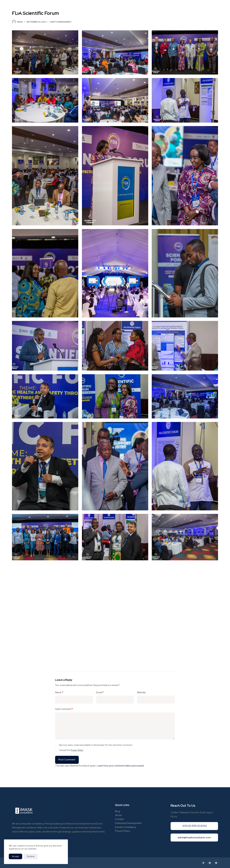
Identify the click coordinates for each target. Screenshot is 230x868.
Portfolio (109, 9)
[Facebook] (203, 863)
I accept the (71, 750)
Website (141, 692)
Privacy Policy (77, 750)
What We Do (128, 9)
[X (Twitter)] (210, 863)
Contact (119, 819)
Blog (144, 9)
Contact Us (158, 9)
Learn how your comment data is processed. (121, 766)
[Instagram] (216, 863)
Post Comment (67, 760)
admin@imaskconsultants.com (194, 838)
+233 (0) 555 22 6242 (194, 826)
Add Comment (64, 709)
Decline (31, 856)
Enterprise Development (128, 823)
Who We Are (92, 9)
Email (100, 693)
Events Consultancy (126, 827)
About (118, 815)
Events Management (61, 22)
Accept (15, 856)
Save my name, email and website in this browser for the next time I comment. (96, 745)
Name (59, 693)
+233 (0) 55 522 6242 (200, 9)
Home (77, 9)
